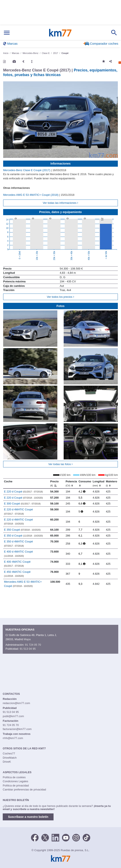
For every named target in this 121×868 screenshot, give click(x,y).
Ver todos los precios (60, 297)
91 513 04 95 (28, 649)
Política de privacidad (16, 785)
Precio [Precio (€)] (54, 483)
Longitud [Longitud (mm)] (99, 483)
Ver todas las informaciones (60, 203)
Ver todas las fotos (60, 464)
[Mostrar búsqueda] (114, 33)
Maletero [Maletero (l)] (111, 483)
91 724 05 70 (33, 645)
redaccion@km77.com (16, 703)
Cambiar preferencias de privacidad (24, 790)
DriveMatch (10, 758)
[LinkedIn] (55, 837)
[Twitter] (45, 837)
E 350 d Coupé (24, 536)
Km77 (60, 33)
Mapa (27, 639)
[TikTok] (86, 837)
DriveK (7, 762)
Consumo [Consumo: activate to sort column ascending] (85, 483)
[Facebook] (35, 837)
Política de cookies (14, 777)
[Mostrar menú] (7, 33)
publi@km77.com (13, 716)
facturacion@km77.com (17, 729)
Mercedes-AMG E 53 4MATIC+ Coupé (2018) (31, 195)
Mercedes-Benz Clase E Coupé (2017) (27, 170)
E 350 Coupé (22, 530)
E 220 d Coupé (24, 492)
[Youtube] (66, 837)
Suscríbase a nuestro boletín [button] (28, 817)
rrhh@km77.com (13, 738)
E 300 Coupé (22, 504)
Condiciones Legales (15, 781)
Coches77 (9, 753)
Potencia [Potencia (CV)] (71, 483)
